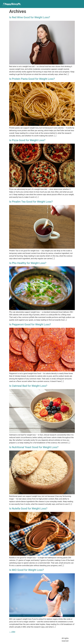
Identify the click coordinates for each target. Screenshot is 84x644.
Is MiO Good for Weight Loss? (26, 570)
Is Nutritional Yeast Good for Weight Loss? (34, 447)
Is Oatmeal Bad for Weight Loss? (28, 386)
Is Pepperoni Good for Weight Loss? (30, 324)
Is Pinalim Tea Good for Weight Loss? (31, 202)
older (12, 632)
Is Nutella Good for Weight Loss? (28, 509)
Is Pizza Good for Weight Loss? (27, 140)
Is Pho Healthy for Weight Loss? (28, 263)
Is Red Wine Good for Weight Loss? (30, 17)
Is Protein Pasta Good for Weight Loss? (32, 79)
